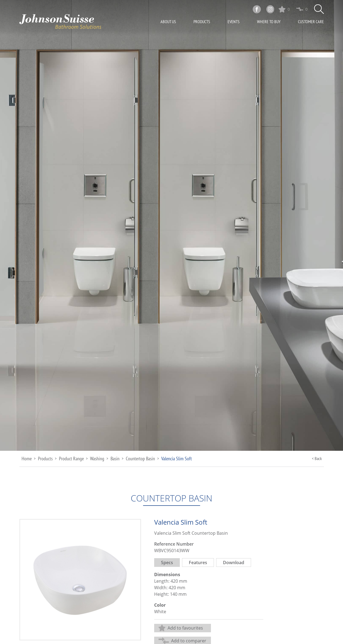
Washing (97, 459)
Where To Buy (269, 22)
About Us (168, 22)
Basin (115, 459)
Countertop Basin (140, 459)
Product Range (71, 459)
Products (202, 22)
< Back (317, 458)
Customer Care (311, 22)
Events (234, 22)
